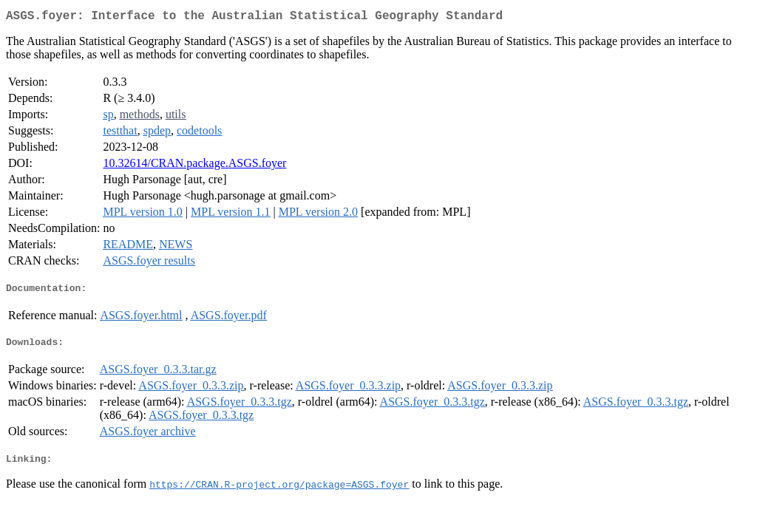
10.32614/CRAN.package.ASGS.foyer (194, 166)
